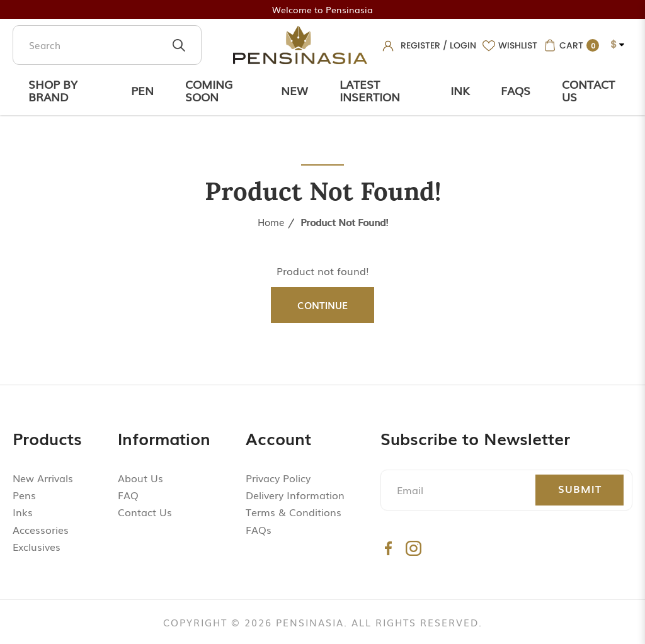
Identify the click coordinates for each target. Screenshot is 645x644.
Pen (142, 90)
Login (463, 45)
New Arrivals (43, 478)
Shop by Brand (53, 90)
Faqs (516, 90)
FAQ (128, 495)
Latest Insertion (370, 90)
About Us (140, 478)
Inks (23, 512)
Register (420, 45)
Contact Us (588, 90)
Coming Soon (209, 90)
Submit (580, 489)
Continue (322, 305)
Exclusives (37, 546)
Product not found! (344, 222)
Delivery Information (295, 495)
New (294, 90)
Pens (24, 495)
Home (271, 222)
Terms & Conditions (294, 512)
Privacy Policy (278, 478)
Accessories (41, 529)
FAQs (259, 529)
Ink (460, 90)
